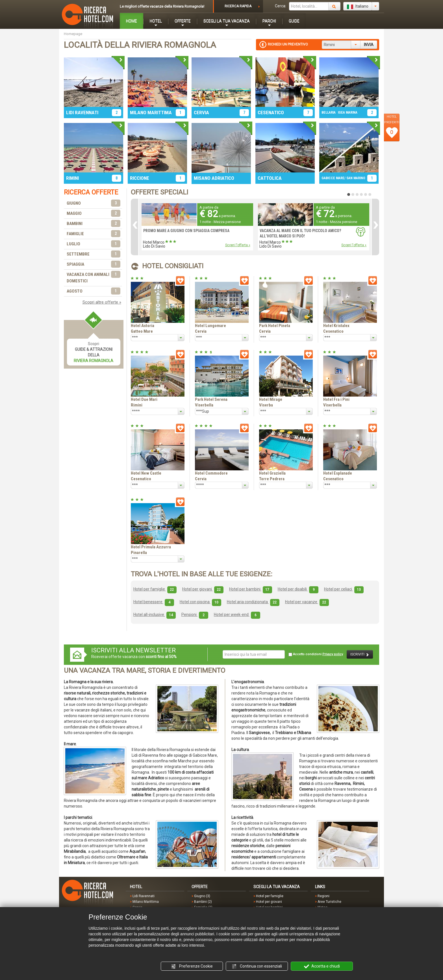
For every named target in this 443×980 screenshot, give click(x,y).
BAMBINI (94, 224)
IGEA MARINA (348, 113)
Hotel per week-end (237, 615)
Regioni (323, 896)
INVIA (369, 45)
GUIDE (294, 21)
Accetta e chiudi (322, 966)
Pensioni (195, 615)
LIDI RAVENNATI (82, 113)
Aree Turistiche (329, 902)
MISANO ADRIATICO (214, 178)
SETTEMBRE (94, 254)
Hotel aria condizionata (253, 602)
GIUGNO (94, 203)
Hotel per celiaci (344, 589)
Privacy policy (333, 654)
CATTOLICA (270, 178)
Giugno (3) (202, 896)
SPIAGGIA (94, 264)
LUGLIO (94, 244)
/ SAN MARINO (355, 178)
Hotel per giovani (203, 589)
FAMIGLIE (94, 234)
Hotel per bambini (251, 589)
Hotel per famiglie (155, 589)
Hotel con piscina (200, 602)
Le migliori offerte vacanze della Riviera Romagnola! (162, 6)
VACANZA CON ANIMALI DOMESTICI (94, 277)
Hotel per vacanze (307, 602)
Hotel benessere (154, 602)
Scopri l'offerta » (238, 245)
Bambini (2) (203, 902)
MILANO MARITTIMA (151, 113)
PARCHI (269, 21)
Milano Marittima (146, 902)
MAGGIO (94, 214)
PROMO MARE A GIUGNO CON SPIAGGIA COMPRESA (186, 231)
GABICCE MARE (333, 178)
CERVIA (201, 113)
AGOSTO (94, 291)
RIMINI (72, 178)
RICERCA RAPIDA (238, 6)
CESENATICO (271, 113)
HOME (132, 21)
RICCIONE (140, 178)
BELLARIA (329, 113)
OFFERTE (183, 21)
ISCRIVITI (360, 655)
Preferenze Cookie (192, 966)
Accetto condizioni (316, 654)
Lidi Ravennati (144, 896)
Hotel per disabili (298, 589)
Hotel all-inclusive (155, 615)
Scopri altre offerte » (102, 302)
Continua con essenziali (257, 966)
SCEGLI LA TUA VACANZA (227, 21)
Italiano (358, 7)
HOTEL (156, 21)
